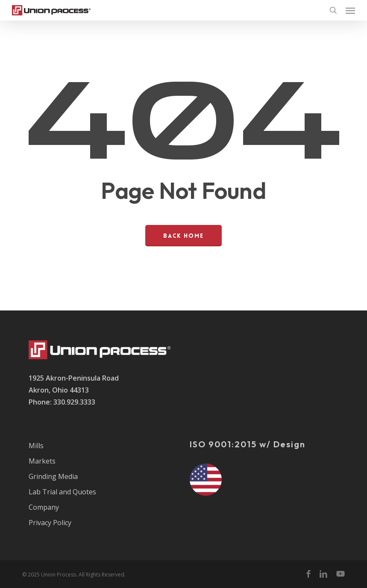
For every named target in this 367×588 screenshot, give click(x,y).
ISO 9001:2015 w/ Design (248, 444)
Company (44, 507)
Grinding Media (53, 476)
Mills (36, 446)
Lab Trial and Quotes (62, 492)
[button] (350, 10)
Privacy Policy (50, 523)
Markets (42, 461)
